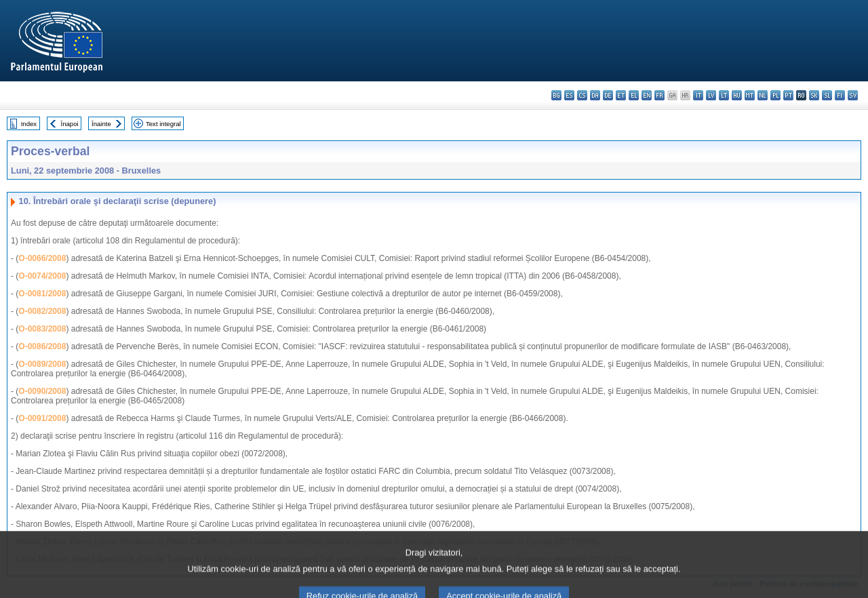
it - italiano (698, 95)
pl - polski (775, 95)
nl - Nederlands (763, 95)
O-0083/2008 (42, 329)
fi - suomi (840, 95)
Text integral (163, 124)
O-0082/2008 (42, 311)
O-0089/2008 (42, 364)
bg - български (556, 95)
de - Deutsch (608, 95)
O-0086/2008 (42, 346)
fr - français (659, 95)
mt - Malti (750, 95)
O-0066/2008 (42, 258)
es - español (569, 95)
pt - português (788, 95)
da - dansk (595, 95)
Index (29, 124)
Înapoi (70, 124)
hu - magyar (737, 95)
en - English (647, 95)
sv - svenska (853, 95)
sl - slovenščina (827, 95)
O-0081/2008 (42, 294)
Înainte (101, 124)
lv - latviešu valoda (711, 95)
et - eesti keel (621, 95)
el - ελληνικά (634, 95)
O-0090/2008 (42, 391)
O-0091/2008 (42, 418)
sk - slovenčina (814, 95)
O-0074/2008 (42, 276)
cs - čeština (582, 95)
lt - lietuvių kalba (724, 95)
